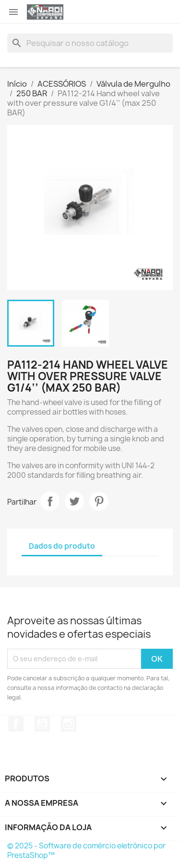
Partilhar (50, 501)
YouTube (42, 724)
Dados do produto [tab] (62, 546)
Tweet (74, 501)
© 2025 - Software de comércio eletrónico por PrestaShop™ (86, 851)
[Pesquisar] (90, 43)
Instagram (69, 724)
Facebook (16, 724)
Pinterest (99, 501)
